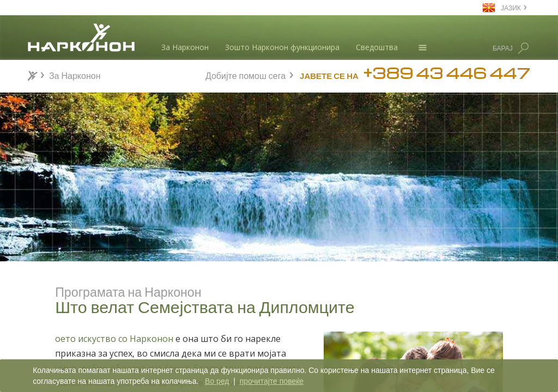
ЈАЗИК (511, 7)
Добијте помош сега (245, 74)
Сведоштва (377, 47)
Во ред (217, 381)
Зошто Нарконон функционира (282, 47)
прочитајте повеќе (272, 381)
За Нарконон (185, 47)
